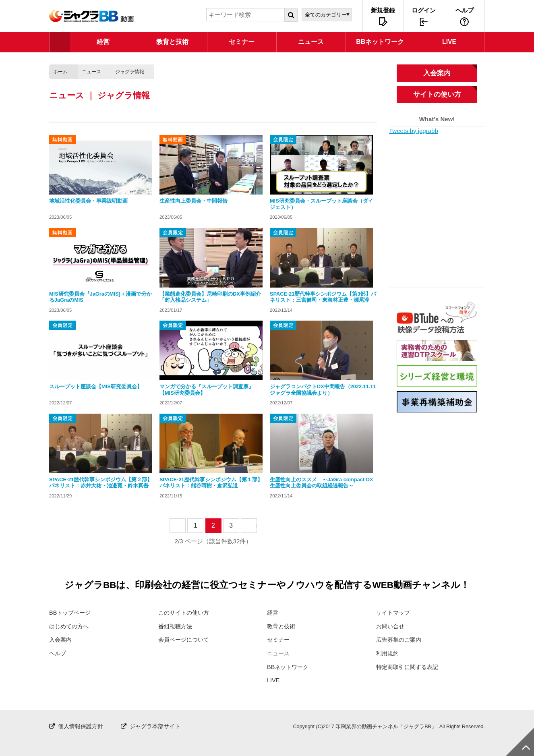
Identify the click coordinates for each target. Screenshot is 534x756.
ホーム (60, 72)
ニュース (91, 72)
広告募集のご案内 (400, 639)
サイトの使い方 (437, 94)
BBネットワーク (289, 666)
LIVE (274, 680)
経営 (273, 612)
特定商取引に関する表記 (409, 666)
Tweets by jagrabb (414, 131)
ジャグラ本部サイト (160, 726)
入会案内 (437, 73)
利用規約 (388, 653)
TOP (60, 42)
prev (185, 525)
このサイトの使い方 (185, 612)
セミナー (279, 639)
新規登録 (383, 10)
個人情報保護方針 (82, 726)
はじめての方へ (70, 626)
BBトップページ (71, 612)
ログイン (424, 10)
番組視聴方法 (176, 626)
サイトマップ (394, 612)
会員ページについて (185, 639)
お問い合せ (391, 626)
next (256, 525)
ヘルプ (465, 10)
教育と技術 (282, 626)
